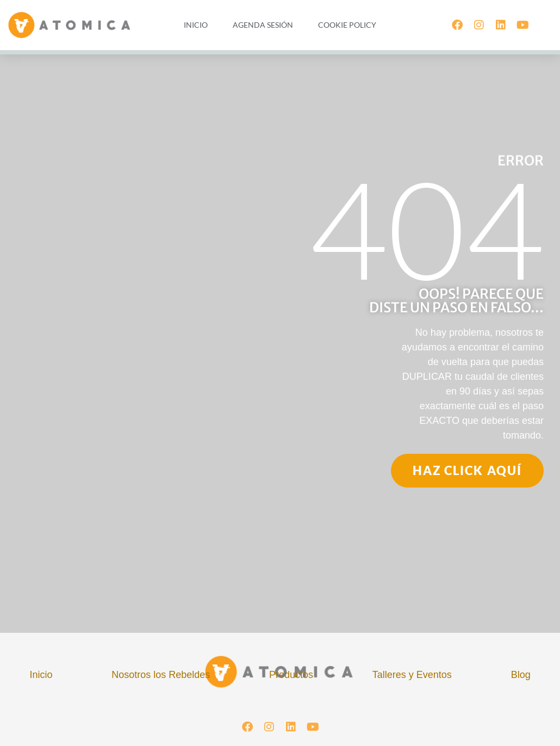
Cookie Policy (347, 25)
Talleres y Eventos (412, 675)
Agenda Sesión (263, 25)
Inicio (196, 25)
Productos (291, 675)
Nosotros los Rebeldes (161, 675)
